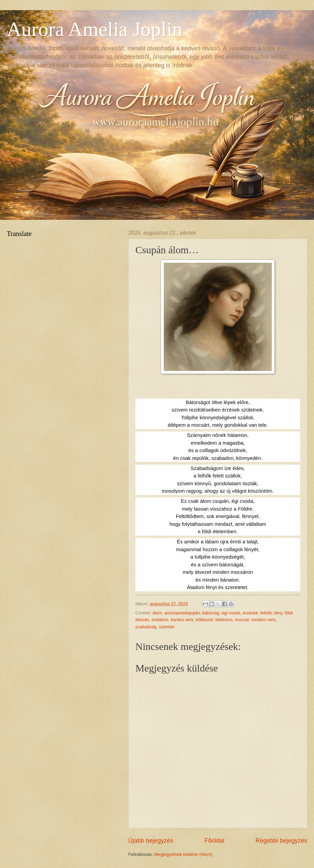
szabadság (146, 627)
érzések (250, 613)
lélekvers (224, 620)
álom (157, 613)
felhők (266, 613)
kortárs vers (182, 620)
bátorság (211, 613)
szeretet (166, 627)
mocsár (242, 620)
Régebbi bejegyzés (281, 841)
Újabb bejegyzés (151, 841)
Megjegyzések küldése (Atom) (183, 854)
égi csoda (231, 613)
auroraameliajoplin (182, 613)
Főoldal (214, 841)
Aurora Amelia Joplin (95, 29)
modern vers (264, 620)
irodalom (160, 620)
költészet (204, 620)
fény (278, 613)
